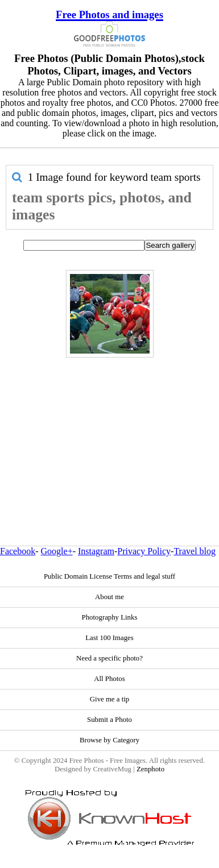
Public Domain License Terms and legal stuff (109, 576)
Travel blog (195, 551)
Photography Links (110, 617)
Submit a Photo (109, 720)
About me (109, 597)
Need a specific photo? (109, 658)
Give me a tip (109, 699)
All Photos (109, 679)
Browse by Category (109, 740)
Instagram (96, 551)
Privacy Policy (144, 551)
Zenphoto (150, 769)
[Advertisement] (107, 427)
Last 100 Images (109, 638)
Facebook (18, 551)
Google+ (57, 551)
